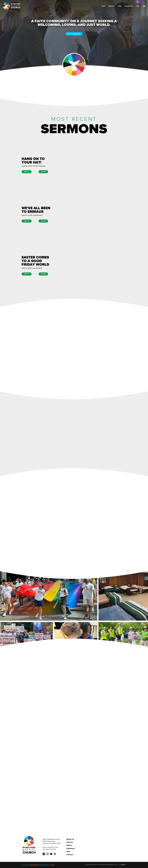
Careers (70, 855)
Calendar (128, 6)
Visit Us (70, 842)
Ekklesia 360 (123, 865)
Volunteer (71, 848)
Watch (112, 6)
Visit (103, 6)
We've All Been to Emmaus (36, 210)
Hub (137, 6)
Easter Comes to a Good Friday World (35, 261)
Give (119, 6)
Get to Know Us (74, 34)
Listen (43, 172)
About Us (70, 839)
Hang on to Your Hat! (33, 160)
